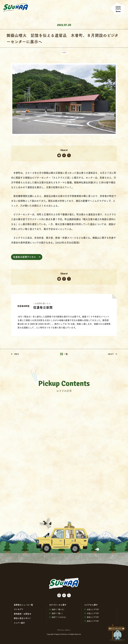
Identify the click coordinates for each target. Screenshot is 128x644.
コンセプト (19, 609)
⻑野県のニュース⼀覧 (23, 605)
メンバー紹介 (19, 623)
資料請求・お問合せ (23, 614)
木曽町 (64, 52)
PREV (15, 354)
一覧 (64, 354)
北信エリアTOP (92, 609)
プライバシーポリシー (64, 630)
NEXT (112, 354)
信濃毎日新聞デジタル (24, 257)
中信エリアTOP (92, 613)
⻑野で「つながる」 (58, 617)
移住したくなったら (115, 629)
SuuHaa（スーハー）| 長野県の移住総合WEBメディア (16, 7)
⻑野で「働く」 (56, 613)
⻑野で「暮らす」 (57, 609)
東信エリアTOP (92, 617)
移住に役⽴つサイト (22, 618)
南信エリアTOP (92, 621)
